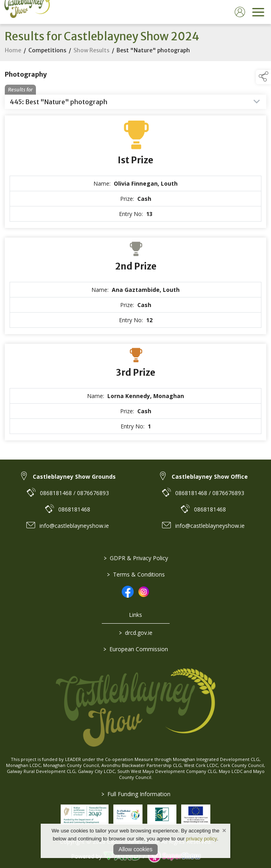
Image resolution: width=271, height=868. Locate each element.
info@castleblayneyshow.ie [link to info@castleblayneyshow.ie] (74, 526)
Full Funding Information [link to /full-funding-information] (135, 794)
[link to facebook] (128, 592)
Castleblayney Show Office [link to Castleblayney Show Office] (210, 477)
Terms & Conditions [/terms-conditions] (135, 574)
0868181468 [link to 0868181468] (74, 509)
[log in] (240, 12)
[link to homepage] (26, 12)
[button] (263, 77)
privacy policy (201, 839)
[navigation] (258, 12)
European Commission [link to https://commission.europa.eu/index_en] (136, 649)
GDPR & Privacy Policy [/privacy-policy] (135, 558)
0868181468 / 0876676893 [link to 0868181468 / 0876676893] (74, 493)
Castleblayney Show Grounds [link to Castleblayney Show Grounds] (74, 477)
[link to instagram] (144, 592)
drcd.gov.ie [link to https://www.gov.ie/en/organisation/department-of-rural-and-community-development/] (136, 633)
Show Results (91, 59)
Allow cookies (135, 849)
